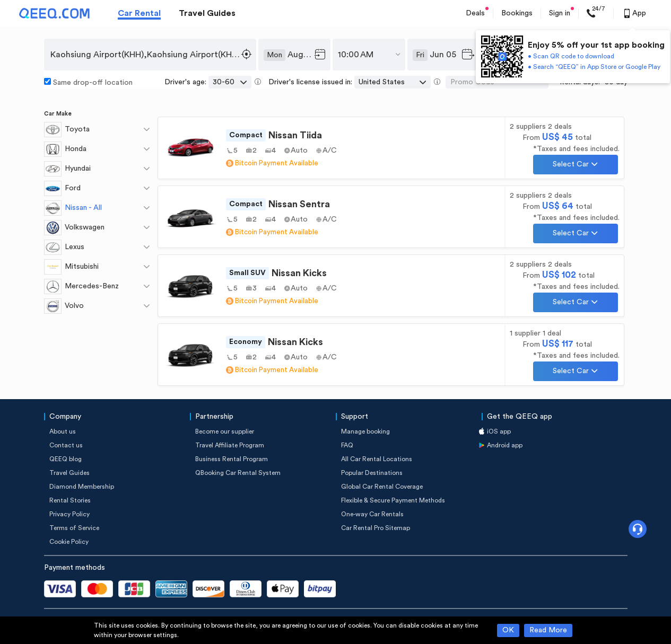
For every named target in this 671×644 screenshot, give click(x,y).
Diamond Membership (82, 487)
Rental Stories (70, 500)
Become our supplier (225, 431)
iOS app (499, 431)
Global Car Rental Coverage (382, 487)
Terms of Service (74, 528)
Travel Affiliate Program (230, 445)
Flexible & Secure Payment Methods (393, 500)
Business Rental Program (232, 459)
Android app (505, 445)
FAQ (347, 445)
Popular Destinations (372, 473)
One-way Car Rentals (372, 514)
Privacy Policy (69, 514)
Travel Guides (207, 13)
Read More (548, 630)
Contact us (66, 445)
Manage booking (365, 431)
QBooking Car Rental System (238, 473)
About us (63, 431)
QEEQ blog (66, 459)
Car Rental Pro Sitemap (376, 528)
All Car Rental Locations (377, 459)
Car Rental (139, 13)
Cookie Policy (69, 542)
